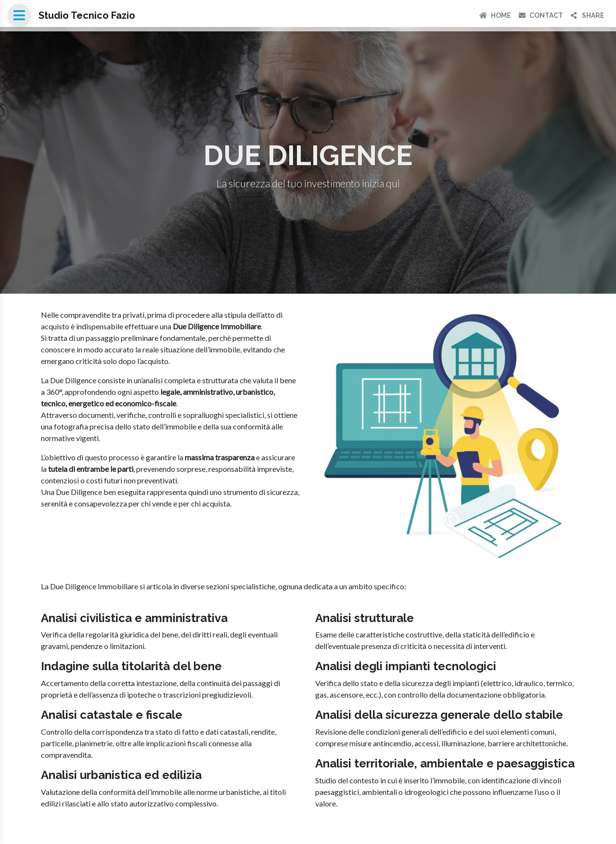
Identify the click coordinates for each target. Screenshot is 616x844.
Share (588, 15)
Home (495, 15)
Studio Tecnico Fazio (87, 15)
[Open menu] (19, 15)
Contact (541, 15)
